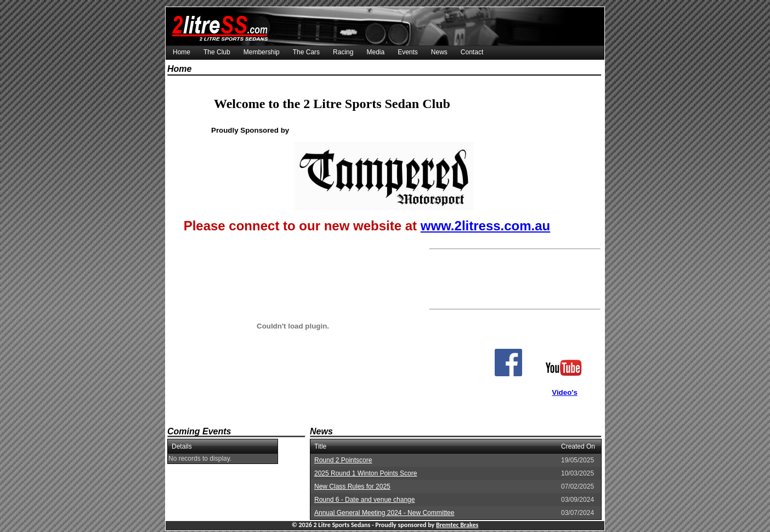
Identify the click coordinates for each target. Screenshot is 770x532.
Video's (565, 392)
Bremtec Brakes (457, 525)
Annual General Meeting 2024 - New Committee (384, 513)
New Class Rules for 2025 (352, 486)
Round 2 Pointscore (343, 460)
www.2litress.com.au (486, 226)
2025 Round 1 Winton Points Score (366, 473)
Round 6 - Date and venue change (364, 500)
